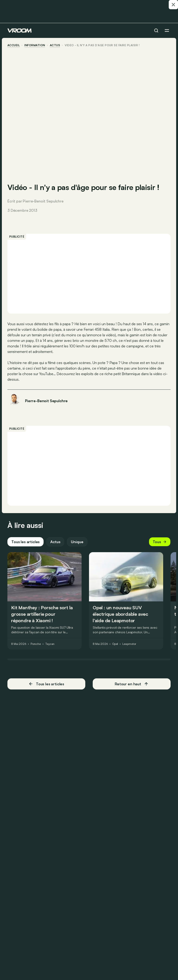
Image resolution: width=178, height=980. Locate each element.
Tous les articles (25, 542)
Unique (77, 542)
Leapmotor (129, 644)
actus (55, 45)
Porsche (36, 644)
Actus (55, 542)
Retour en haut (132, 684)
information (35, 45)
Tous (160, 542)
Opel (115, 644)
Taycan (50, 644)
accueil (14, 45)
